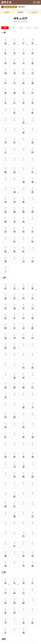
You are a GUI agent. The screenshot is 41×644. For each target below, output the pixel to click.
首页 (7, 7)
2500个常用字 (11, 545)
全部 (5, 28)
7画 (12, 627)
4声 (36, 28)
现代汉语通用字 (11, 549)
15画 (37, 631)
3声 (29, 28)
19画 (29, 635)
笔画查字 (7, 12)
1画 (4, 624)
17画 (12, 635)
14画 (29, 631)
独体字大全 (11, 553)
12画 (12, 631)
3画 (21, 624)
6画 (4, 627)
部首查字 (34, 12)
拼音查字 (13, 7)
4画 (29, 624)
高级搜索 (11, 525)
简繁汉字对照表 (30, 553)
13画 (21, 631)
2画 (12, 624)
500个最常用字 (30, 541)
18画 (21, 635)
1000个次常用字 (30, 545)
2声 (21, 28)
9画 (29, 627)
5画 (37, 624)
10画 (37, 627)
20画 (37, 635)
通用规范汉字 (30, 549)
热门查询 (30, 525)
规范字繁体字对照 (11, 556)
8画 (21, 627)
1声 (13, 28)
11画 (4, 631)
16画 (4, 635)
